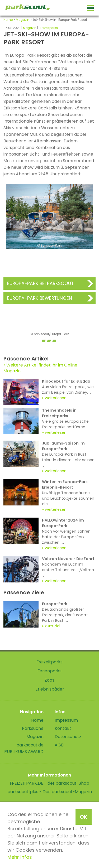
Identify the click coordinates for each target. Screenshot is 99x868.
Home (8, 20)
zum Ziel (53, 626)
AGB (59, 745)
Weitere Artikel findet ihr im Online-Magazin (42, 368)
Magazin (23, 20)
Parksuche (33, 728)
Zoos (49, 680)
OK (84, 817)
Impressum (66, 720)
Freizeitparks (48, 28)
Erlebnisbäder (50, 689)
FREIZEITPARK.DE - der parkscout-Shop (49, 783)
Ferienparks (49, 671)
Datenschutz (68, 737)
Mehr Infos (20, 857)
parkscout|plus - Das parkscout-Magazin (50, 792)
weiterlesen (56, 398)
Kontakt (63, 728)
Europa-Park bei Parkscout (40, 283)
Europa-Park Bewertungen (40, 298)
